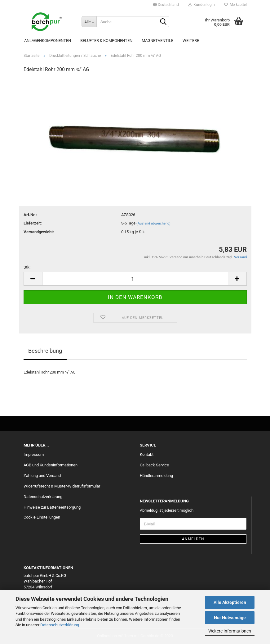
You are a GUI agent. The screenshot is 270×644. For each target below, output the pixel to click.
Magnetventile (157, 41)
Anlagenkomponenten (48, 41)
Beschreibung (45, 351)
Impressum (34, 454)
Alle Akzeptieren (230, 602)
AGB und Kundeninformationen (51, 465)
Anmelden (193, 539)
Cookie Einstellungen (42, 517)
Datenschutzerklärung (60, 625)
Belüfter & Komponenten (106, 41)
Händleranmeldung (156, 476)
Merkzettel (235, 5)
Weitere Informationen (230, 631)
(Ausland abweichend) (153, 223)
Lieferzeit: (33, 223)
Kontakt (147, 454)
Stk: (27, 267)
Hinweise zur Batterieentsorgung (52, 507)
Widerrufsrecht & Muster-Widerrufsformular (62, 486)
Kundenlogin (201, 5)
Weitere (191, 41)
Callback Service (154, 465)
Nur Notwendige (230, 618)
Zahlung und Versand (42, 476)
